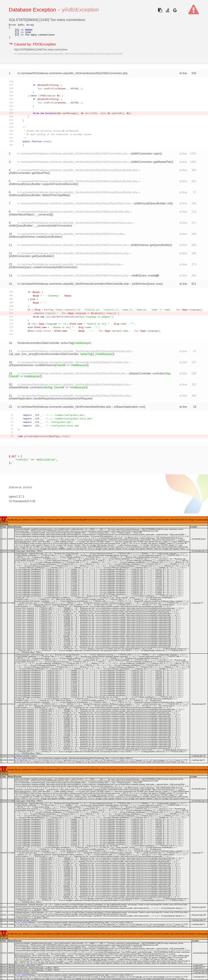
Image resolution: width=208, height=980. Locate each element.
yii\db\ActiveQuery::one (146, 284)
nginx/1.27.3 (16, 497)
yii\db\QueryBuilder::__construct (29, 226)
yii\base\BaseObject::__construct (29, 215)
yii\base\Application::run (129, 407)
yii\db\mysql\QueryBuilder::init (152, 203)
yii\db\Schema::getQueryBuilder (150, 245)
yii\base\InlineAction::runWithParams (32, 365)
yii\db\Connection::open (145, 154)
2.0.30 (31, 501)
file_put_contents (21, 758)
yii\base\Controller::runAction (147, 373)
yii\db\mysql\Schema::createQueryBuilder (35, 237)
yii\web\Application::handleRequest (31, 398)
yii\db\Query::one (142, 275)
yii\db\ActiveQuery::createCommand (31, 267)
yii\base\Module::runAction (25, 387)
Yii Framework (18, 501)
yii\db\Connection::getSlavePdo (28, 173)
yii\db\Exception (80, 10)
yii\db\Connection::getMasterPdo (151, 162)
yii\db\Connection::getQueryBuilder (31, 256)
